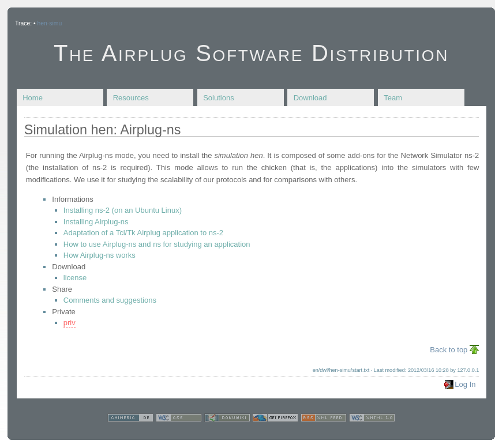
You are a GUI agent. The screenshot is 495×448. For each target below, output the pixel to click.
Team (393, 98)
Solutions (218, 98)
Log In (465, 384)
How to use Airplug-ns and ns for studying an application (157, 244)
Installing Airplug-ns (96, 222)
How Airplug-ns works (100, 255)
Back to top (449, 350)
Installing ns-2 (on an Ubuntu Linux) (123, 210)
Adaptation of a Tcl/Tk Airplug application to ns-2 (143, 233)
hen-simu (49, 23)
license (75, 278)
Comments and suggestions (110, 300)
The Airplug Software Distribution (251, 53)
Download (310, 98)
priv (70, 323)
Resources (131, 98)
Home (33, 98)
